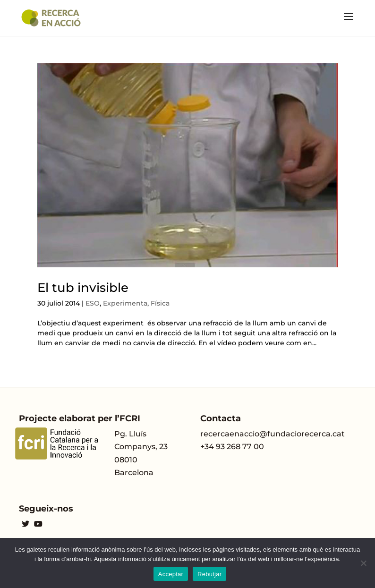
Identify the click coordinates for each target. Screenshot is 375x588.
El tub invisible (83, 288)
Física (160, 303)
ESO (93, 303)
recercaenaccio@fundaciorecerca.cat (273, 434)
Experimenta (125, 303)
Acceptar (171, 574)
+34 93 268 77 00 (232, 447)
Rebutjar (209, 574)
